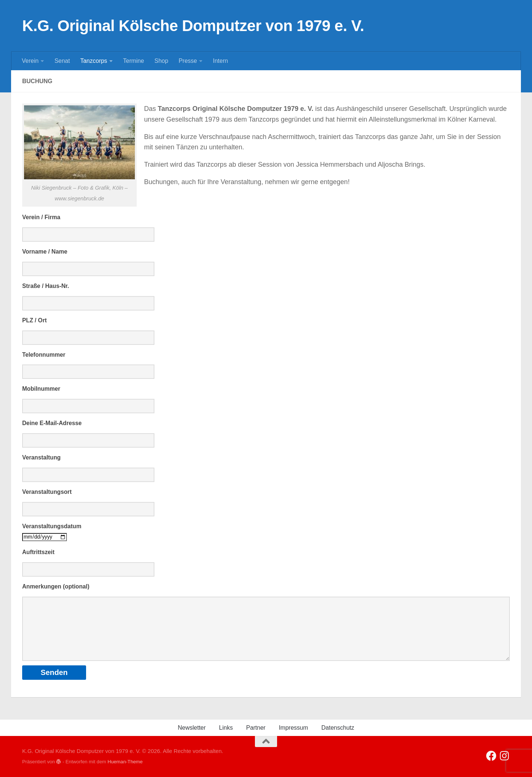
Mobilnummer (41, 389)
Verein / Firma (41, 217)
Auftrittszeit (38, 552)
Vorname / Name (45, 252)
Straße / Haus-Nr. (46, 286)
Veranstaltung (41, 457)
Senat (62, 61)
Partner (256, 728)
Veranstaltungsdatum (52, 526)
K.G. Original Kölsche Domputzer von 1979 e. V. (193, 26)
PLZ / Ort (35, 320)
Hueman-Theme (125, 762)
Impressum (294, 728)
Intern (220, 61)
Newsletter (192, 728)
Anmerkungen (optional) (56, 586)
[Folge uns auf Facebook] (491, 756)
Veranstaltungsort (47, 492)
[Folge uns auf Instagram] (505, 756)
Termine (134, 61)
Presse (188, 61)
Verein (30, 61)
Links (226, 728)
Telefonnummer (44, 355)
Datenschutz (338, 728)
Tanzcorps (94, 61)
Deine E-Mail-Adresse (52, 423)
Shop (161, 61)
